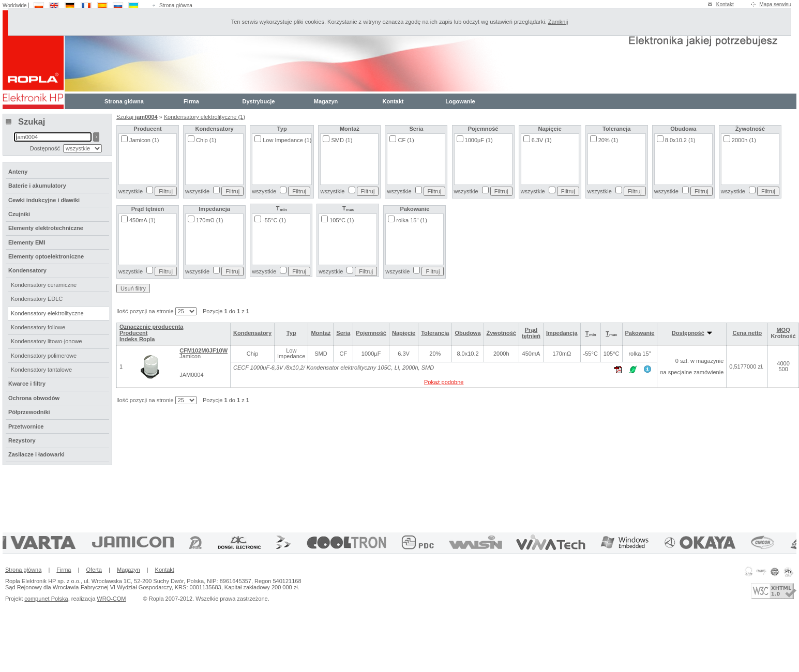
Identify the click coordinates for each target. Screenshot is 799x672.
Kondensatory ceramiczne (44, 285)
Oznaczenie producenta (151, 327)
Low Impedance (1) (287, 140)
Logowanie (460, 101)
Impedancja (562, 333)
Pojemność (371, 333)
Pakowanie (640, 333)
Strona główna (176, 5)
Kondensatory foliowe (38, 327)
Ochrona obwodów (34, 398)
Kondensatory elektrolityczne (47, 313)
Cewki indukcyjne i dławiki (44, 200)
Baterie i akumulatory (37, 186)
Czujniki (19, 214)
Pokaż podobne (444, 382)
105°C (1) (342, 220)
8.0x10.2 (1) (680, 140)
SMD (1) (342, 140)
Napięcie (404, 333)
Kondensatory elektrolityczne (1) (205, 117)
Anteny (18, 172)
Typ (291, 333)
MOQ (783, 330)
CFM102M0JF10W (203, 350)
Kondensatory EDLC (37, 299)
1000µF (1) (479, 140)
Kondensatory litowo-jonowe (47, 341)
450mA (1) (142, 220)
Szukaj (137, 117)
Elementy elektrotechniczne (46, 228)
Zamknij (558, 22)
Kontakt (725, 4)
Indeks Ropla (137, 339)
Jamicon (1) (144, 140)
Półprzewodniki (29, 412)
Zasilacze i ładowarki (36, 454)
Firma (191, 101)
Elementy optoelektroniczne (46, 256)
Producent (133, 333)
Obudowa (468, 333)
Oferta (94, 570)
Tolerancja (435, 333)
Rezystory (22, 440)
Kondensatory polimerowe (44, 356)
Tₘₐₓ (611, 333)
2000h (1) (744, 140)
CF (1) (406, 140)
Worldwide (15, 5)
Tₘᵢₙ (591, 333)
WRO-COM (111, 599)
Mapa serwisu (775, 4)
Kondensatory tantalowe (41, 370)
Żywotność (501, 333)
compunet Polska (46, 599)
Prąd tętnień (531, 333)
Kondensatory (252, 333)
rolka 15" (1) (412, 220)
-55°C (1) (274, 220)
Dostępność (692, 333)
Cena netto (747, 333)
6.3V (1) (542, 140)
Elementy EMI (27, 242)
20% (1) (608, 140)
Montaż (321, 333)
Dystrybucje (259, 101)
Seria (343, 333)
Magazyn (326, 101)
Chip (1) (206, 140)
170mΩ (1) (209, 220)
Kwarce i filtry (27, 384)
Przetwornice (26, 426)
